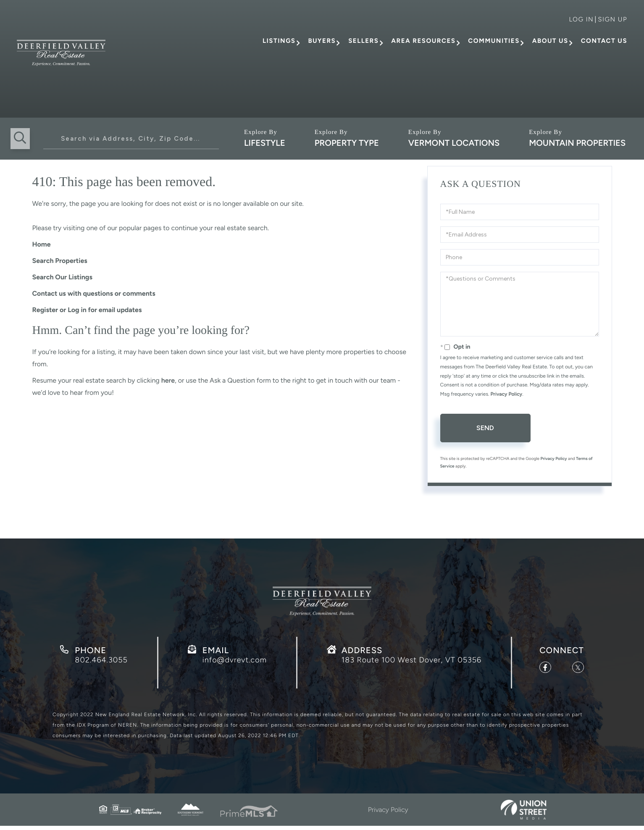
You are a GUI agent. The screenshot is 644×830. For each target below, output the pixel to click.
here (168, 380)
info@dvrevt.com (235, 663)
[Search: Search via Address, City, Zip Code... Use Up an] (131, 139)
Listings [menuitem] (279, 41)
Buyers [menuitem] (322, 41)
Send (485, 428)
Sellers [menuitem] (363, 41)
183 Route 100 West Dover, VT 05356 (411, 663)
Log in (581, 19)
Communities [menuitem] (494, 41)
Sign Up (612, 19)
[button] (21, 139)
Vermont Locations (454, 143)
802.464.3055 (101, 663)
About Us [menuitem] (550, 41)
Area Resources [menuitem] (423, 41)
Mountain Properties (577, 143)
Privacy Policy (506, 394)
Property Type (347, 143)
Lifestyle (265, 143)
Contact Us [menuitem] (604, 41)
